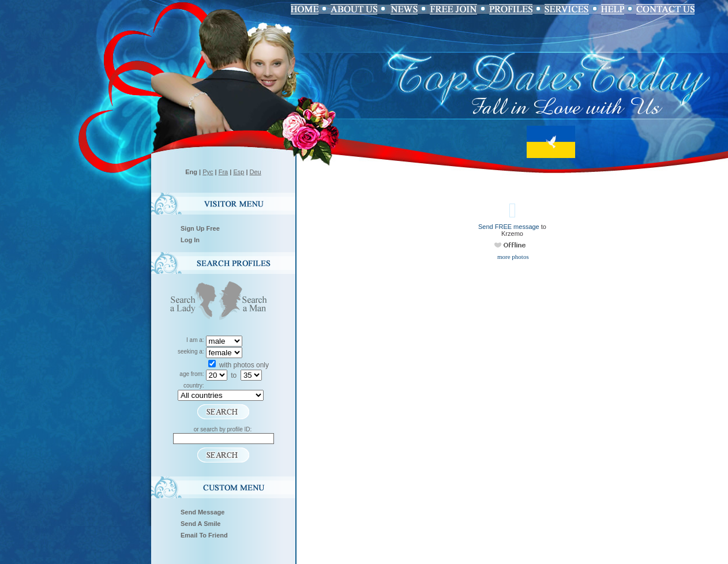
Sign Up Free (200, 228)
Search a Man (247, 302)
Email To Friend (204, 535)
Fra (224, 172)
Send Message (202, 512)
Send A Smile (201, 524)
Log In (190, 240)
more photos (512, 257)
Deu (256, 172)
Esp (239, 172)
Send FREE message (509, 227)
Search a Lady (191, 302)
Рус (208, 172)
